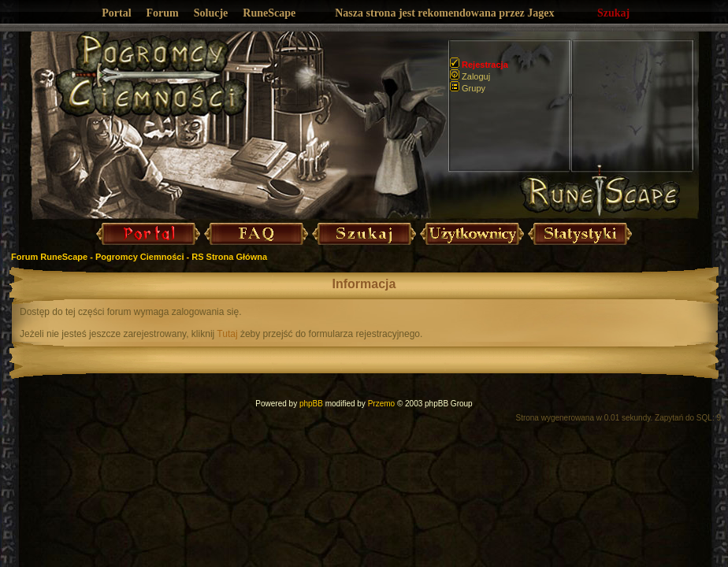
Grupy (468, 88)
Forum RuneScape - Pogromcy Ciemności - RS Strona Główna (139, 257)
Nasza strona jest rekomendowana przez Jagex (444, 13)
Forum (163, 13)
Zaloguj (470, 76)
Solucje (211, 13)
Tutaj (227, 334)
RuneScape (269, 13)
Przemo (381, 404)
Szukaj (613, 13)
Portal (116, 13)
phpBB (311, 404)
